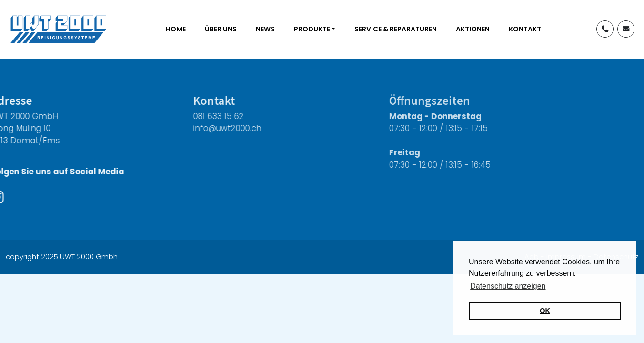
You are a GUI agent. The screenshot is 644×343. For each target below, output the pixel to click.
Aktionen (473, 29)
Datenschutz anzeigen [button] (508, 286)
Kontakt (525, 29)
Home (176, 29)
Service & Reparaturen (396, 29)
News (265, 29)
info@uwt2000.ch (212, 128)
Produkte (312, 29)
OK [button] (545, 311)
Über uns (221, 29)
